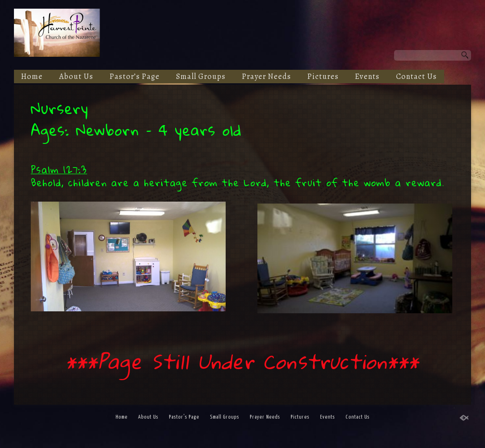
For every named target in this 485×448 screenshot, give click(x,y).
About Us (76, 77)
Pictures (323, 77)
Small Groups (201, 77)
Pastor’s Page (135, 77)
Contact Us (416, 77)
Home (32, 77)
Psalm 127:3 (59, 170)
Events (367, 77)
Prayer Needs (267, 77)
